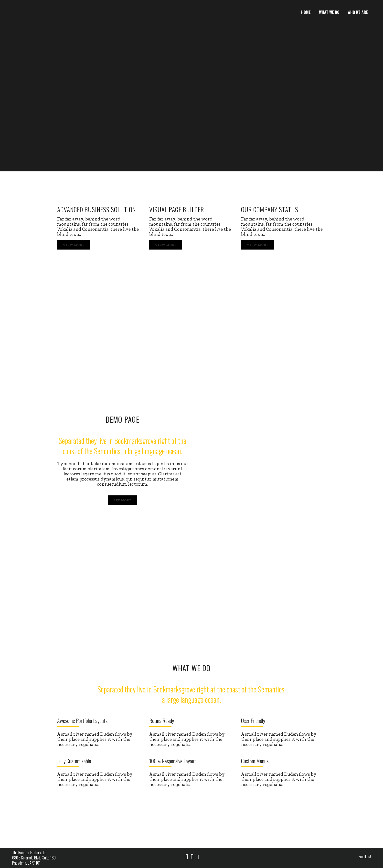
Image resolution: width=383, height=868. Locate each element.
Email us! (365, 857)
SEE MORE (122, 500)
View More (74, 245)
